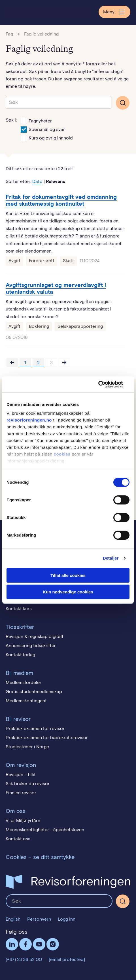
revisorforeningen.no (29, 420)
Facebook (25, 944)
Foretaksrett (42, 261)
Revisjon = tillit (21, 774)
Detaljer (111, 558)
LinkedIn (12, 944)
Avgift (14, 261)
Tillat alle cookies (68, 575)
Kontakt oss (18, 839)
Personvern (39, 919)
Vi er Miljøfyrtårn (23, 821)
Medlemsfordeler (24, 682)
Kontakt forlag (20, 655)
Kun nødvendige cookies (68, 592)
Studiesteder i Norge (27, 747)
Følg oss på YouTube (39, 944)
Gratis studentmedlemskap (34, 692)
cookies (62, 454)
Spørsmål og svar (43, 129)
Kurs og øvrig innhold (47, 137)
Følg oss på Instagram (53, 944)
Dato (37, 181)
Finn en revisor (21, 793)
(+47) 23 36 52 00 (24, 959)
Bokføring (39, 326)
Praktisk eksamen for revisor (35, 728)
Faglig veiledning (41, 34)
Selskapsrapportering (80, 326)
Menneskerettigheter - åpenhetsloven (45, 830)
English (13, 919)
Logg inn (67, 919)
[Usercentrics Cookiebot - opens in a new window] (105, 384)
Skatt (68, 261)
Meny (114, 12)
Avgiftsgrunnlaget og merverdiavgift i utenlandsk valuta (56, 288)
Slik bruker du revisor (28, 784)
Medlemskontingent (26, 701)
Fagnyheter (36, 120)
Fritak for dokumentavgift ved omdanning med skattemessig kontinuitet (61, 200)
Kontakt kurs (19, 609)
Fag (9, 34)
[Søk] (123, 901)
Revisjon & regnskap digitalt (35, 636)
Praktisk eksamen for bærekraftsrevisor (47, 738)
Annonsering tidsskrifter (31, 646)
